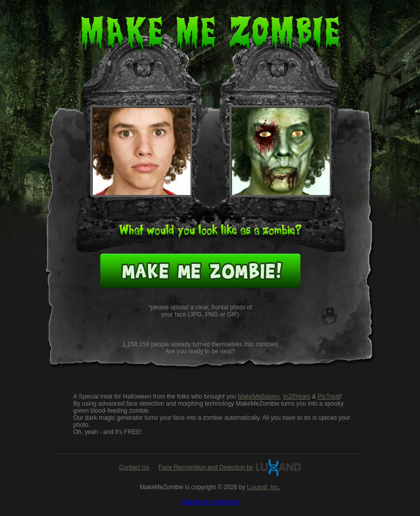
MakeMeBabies (259, 396)
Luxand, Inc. (264, 487)
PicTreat (329, 396)
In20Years (297, 396)
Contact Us (134, 467)
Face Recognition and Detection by (206, 467)
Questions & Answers (210, 502)
